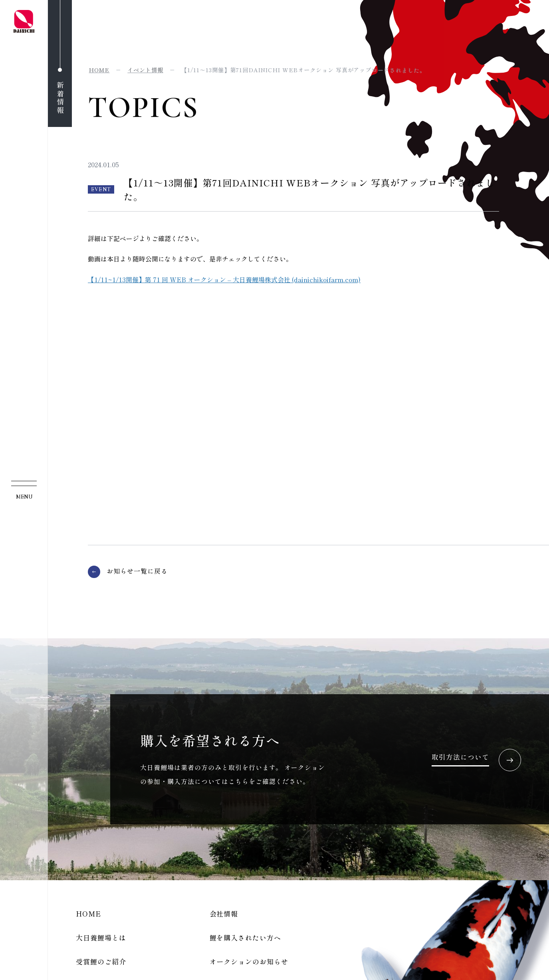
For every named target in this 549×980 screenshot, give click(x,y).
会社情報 (224, 914)
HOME (88, 914)
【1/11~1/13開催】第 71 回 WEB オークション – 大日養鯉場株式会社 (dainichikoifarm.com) (224, 279)
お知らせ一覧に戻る (137, 571)
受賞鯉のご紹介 (101, 961)
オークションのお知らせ (249, 961)
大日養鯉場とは (101, 937)
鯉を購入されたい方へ (246, 937)
